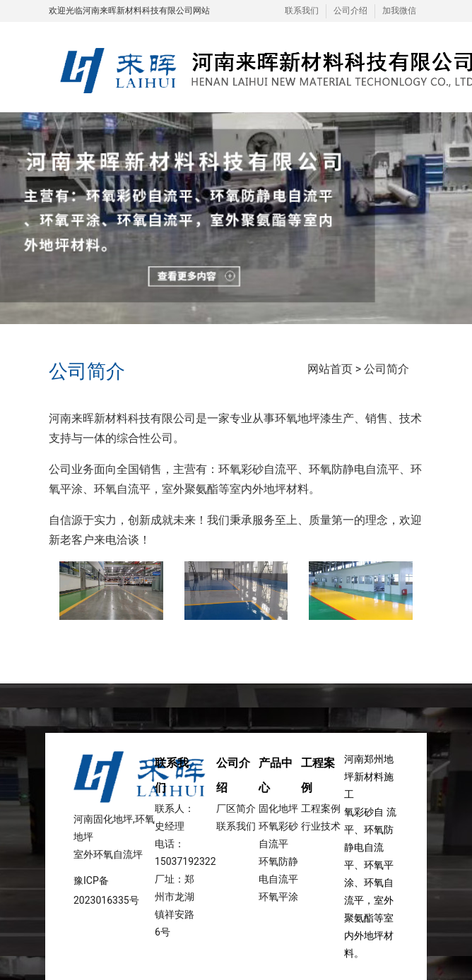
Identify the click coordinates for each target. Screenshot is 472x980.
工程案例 (321, 808)
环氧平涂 (278, 897)
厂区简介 (236, 808)
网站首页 (330, 369)
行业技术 (321, 826)
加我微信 (399, 11)
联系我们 (302, 11)
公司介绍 (350, 11)
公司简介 (387, 369)
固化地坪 (278, 808)
